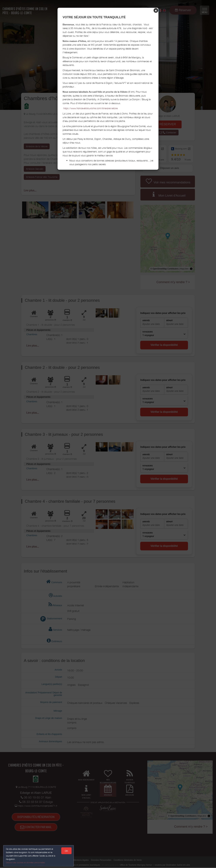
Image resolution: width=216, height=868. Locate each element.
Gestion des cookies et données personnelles (26, 862)
